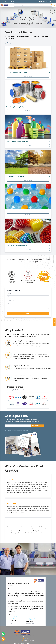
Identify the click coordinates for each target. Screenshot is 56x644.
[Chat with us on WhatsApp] (3, 634)
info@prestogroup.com (45, 1)
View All (8, 42)
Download (37, 426)
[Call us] (3, 639)
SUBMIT (28, 313)
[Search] (51, 5)
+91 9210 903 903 (10, 1)
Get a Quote (54, 322)
